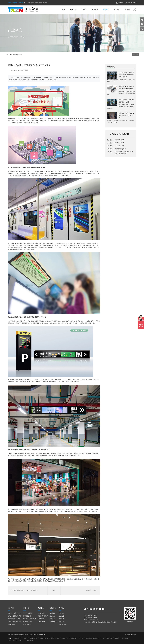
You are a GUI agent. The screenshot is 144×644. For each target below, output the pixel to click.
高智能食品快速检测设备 (92, 638)
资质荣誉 (62, 619)
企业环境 (62, 622)
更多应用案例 (41, 622)
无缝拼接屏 (41, 619)
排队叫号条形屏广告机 (30, 619)
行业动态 (20, 55)
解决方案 (73, 9)
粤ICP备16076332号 (40, 635)
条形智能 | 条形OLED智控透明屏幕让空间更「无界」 (127, 115)
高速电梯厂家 (34, 638)
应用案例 (95, 9)
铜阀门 (25, 638)
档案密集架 (12, 640)
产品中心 (84, 9)
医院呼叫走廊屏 (28, 622)
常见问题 (52, 619)
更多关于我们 (63, 624)
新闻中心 (106, 9)
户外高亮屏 (21, 640)
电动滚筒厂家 (30, 640)
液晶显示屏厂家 (44, 638)
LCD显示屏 (59, 509)
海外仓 (81, 638)
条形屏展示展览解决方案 (15, 622)
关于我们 (117, 9)
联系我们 (128, 9)
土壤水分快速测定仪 (107, 638)
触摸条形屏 (74, 638)
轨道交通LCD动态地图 (14, 619)
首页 (64, 9)
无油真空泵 (65, 638)
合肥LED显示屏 (55, 638)
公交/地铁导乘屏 (28, 613)
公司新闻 (52, 613)
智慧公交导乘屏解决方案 (15, 616)
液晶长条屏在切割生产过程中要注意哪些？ (24, 590)
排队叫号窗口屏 (92, 590)
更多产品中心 (27, 624)
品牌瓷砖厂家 (17, 638)
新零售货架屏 (27, 616)
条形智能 (117, 638)
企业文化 (62, 616)
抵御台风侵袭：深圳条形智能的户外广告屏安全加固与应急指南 (127, 75)
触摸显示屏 (125, 638)
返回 (54, 590)
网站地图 (134, 635)
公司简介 (62, 613)
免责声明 (128, 635)
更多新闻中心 (53, 622)
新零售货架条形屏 (43, 616)
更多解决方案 (11, 624)
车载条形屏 (41, 613)
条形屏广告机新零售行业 (15, 613)
